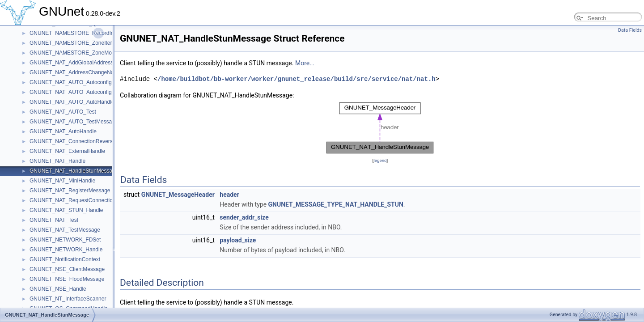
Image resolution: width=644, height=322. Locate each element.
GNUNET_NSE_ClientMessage (67, 269)
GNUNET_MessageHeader (178, 195)
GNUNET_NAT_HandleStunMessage (74, 171)
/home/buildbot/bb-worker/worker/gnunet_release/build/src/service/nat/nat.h (297, 79)
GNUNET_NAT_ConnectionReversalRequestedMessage (97, 141)
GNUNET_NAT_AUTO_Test (63, 112)
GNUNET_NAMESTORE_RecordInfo (74, 33)
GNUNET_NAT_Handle (57, 161)
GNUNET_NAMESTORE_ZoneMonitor (76, 53)
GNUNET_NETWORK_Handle (66, 250)
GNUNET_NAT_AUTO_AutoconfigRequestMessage (91, 82)
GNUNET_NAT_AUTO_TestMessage (74, 122)
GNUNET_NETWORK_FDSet (65, 240)
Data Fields (630, 30)
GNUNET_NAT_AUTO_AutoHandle (72, 102)
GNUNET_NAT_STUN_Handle (66, 210)
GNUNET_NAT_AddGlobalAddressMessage (82, 63)
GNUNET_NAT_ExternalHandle (67, 151)
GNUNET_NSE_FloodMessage (67, 279)
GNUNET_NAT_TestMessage (65, 230)
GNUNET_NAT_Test (54, 220)
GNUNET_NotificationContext (65, 259)
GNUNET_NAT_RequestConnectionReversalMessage (94, 200)
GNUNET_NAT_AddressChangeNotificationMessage (92, 72)
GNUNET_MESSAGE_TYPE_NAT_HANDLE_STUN (336, 204)
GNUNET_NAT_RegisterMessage (70, 191)
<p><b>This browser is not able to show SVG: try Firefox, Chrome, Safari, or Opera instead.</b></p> (380, 128)
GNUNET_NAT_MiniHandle (62, 181)
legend (380, 160)
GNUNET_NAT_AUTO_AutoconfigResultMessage (89, 92)
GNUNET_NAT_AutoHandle (63, 131)
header (229, 195)
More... (305, 63)
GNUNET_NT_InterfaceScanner (68, 299)
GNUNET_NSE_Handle (58, 289)
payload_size (238, 240)
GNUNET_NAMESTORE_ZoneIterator (75, 43)
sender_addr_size (244, 217)
